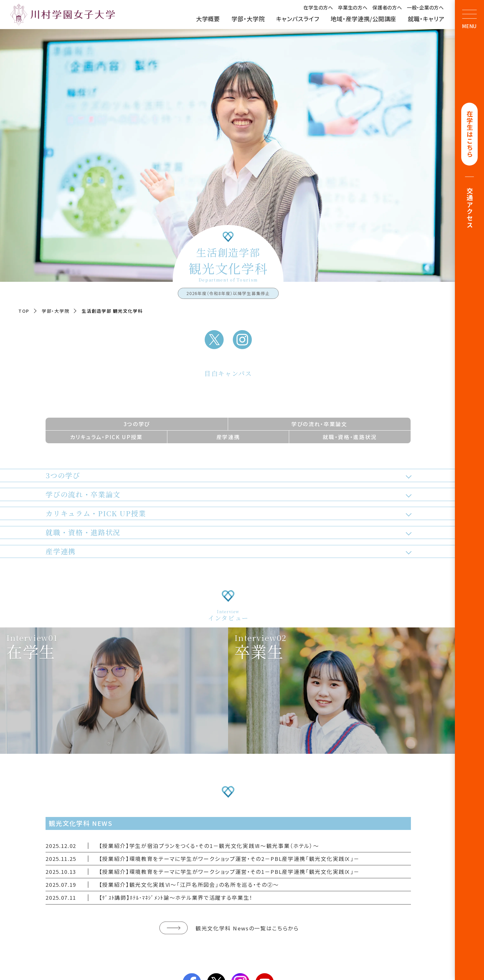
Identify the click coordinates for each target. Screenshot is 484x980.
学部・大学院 (248, 19)
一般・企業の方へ (425, 7)
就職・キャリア (426, 19)
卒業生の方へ (353, 7)
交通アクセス (470, 209)
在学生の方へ (318, 7)
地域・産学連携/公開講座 (363, 19)
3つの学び (137, 424)
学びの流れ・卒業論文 (319, 424)
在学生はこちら (470, 135)
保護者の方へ (387, 7)
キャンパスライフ (298, 19)
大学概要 (208, 19)
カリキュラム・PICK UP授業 (106, 437)
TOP (24, 311)
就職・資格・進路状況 (350, 437)
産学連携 (228, 437)
